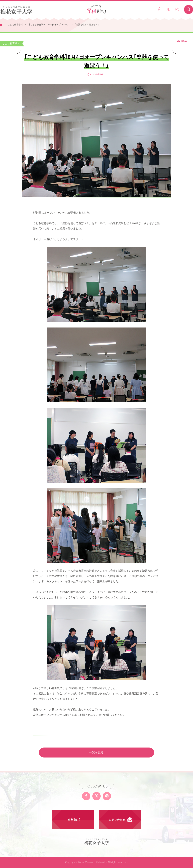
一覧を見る (96, 753)
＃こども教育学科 (96, 74)
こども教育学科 (15, 25)
